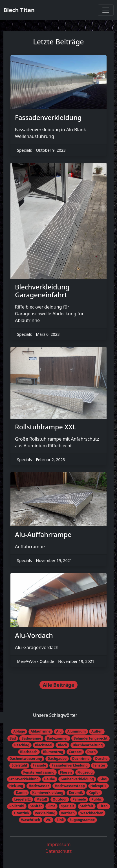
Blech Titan (19, 10)
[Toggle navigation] (106, 10)
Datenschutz (59, 851)
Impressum (59, 844)
